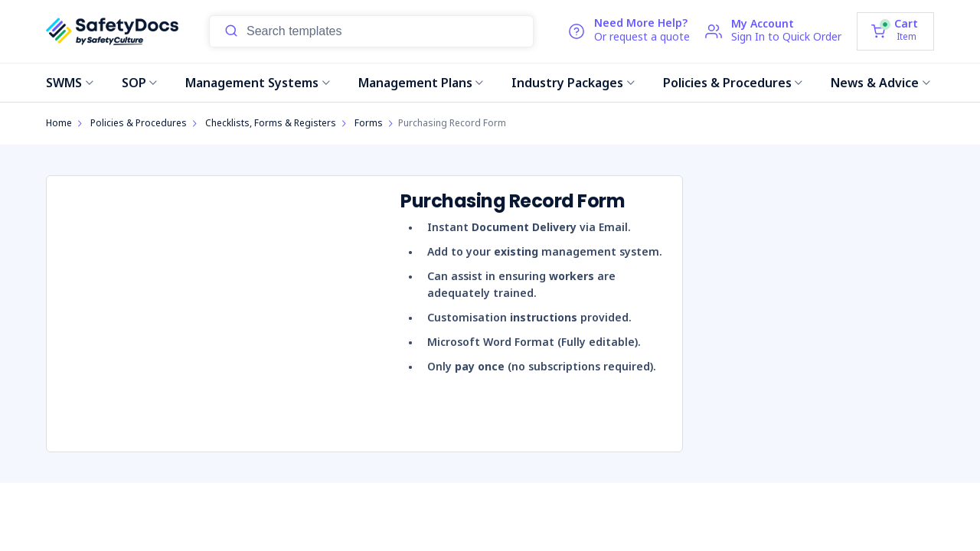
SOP (140, 83)
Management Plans (421, 83)
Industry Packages (573, 83)
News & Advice (880, 83)
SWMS (70, 83)
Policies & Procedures (733, 83)
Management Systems (258, 83)
